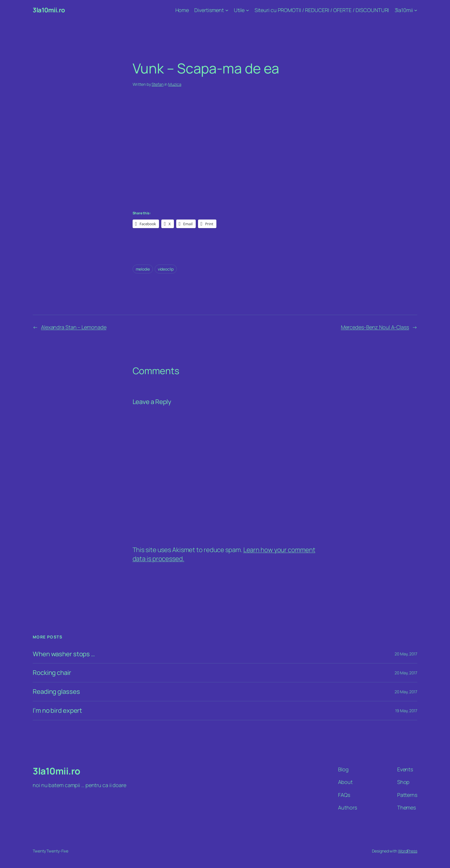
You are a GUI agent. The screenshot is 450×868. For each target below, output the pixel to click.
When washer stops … (64, 654)
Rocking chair (52, 673)
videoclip (166, 269)
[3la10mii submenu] (416, 10)
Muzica (175, 84)
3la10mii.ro (49, 10)
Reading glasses (56, 692)
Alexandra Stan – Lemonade (74, 327)
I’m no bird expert (57, 711)
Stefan (157, 84)
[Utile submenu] (248, 10)
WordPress (408, 851)
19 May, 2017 (406, 711)
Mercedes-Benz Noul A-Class (375, 327)
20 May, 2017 (406, 654)
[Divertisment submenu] (227, 10)
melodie (143, 269)
